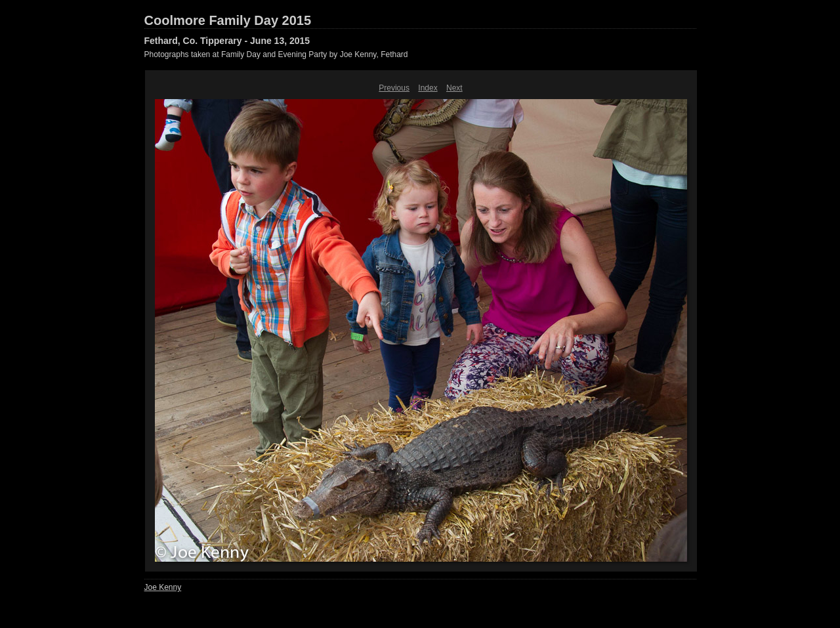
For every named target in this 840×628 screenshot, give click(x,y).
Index (428, 88)
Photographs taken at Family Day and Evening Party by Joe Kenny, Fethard (276, 54)
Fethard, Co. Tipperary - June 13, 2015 (227, 41)
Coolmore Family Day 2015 (228, 20)
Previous (394, 88)
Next (454, 88)
